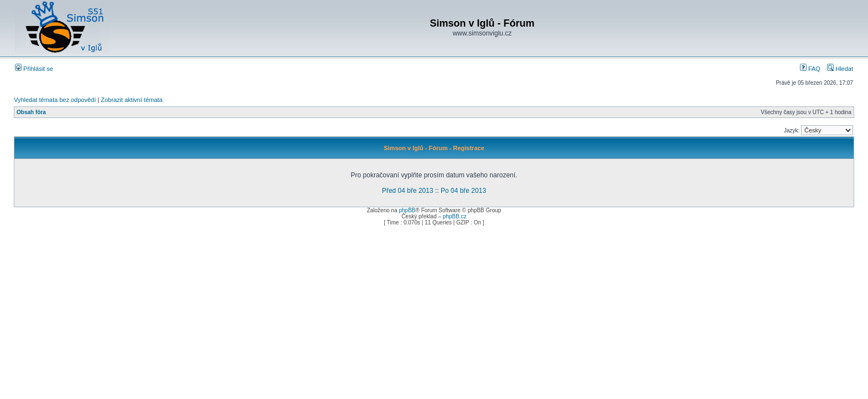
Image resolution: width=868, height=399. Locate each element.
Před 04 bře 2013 (408, 191)
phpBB (407, 210)
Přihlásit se (34, 69)
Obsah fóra (31, 112)
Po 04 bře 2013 (463, 191)
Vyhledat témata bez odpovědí (55, 100)
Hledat (840, 69)
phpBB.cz (455, 216)
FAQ (810, 69)
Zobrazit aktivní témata (131, 100)
